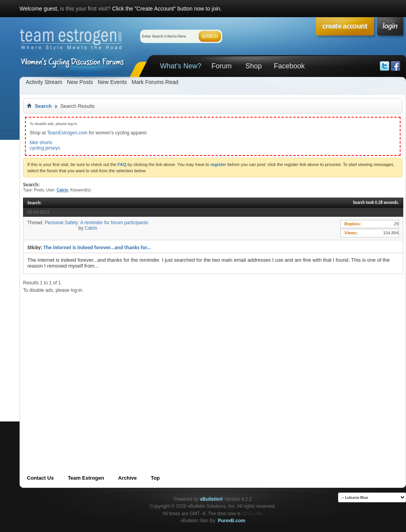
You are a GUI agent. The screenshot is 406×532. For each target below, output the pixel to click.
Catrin (91, 228)
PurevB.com (231, 521)
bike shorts (41, 143)
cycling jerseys (45, 148)
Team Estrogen (86, 478)
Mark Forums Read (155, 82)
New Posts (80, 82)
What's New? (181, 66)
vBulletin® (212, 499)
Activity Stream (44, 82)
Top (155, 478)
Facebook (289, 66)
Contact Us (40, 478)
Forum (221, 66)
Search (43, 106)
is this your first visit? (85, 9)
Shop (253, 66)
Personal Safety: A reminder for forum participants (97, 223)
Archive (128, 478)
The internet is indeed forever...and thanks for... (97, 247)
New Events (112, 82)
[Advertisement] (77, 371)
